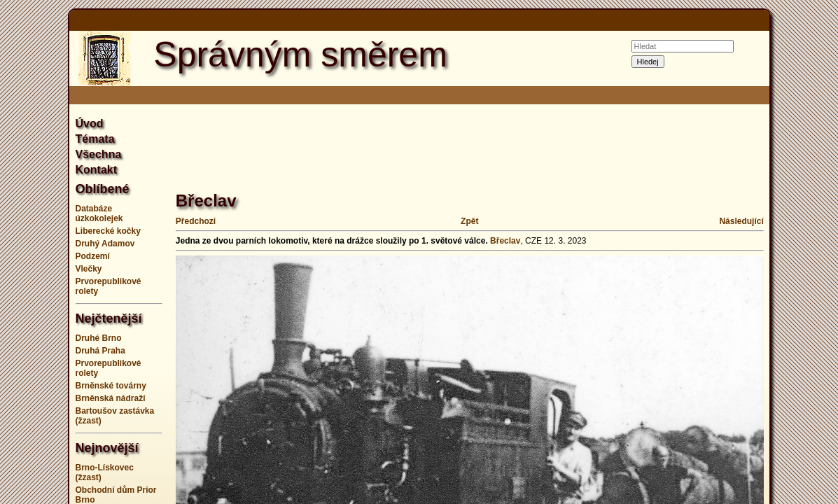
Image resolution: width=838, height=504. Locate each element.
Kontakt (97, 170)
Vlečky (89, 269)
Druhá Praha (100, 351)
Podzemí (93, 256)
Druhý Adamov (105, 244)
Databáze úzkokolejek (99, 213)
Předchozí (196, 221)
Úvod (90, 124)
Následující (741, 221)
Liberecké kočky (108, 231)
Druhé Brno (99, 338)
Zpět (469, 221)
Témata (95, 139)
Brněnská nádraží (111, 398)
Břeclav (505, 241)
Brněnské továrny (111, 386)
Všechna (99, 154)
